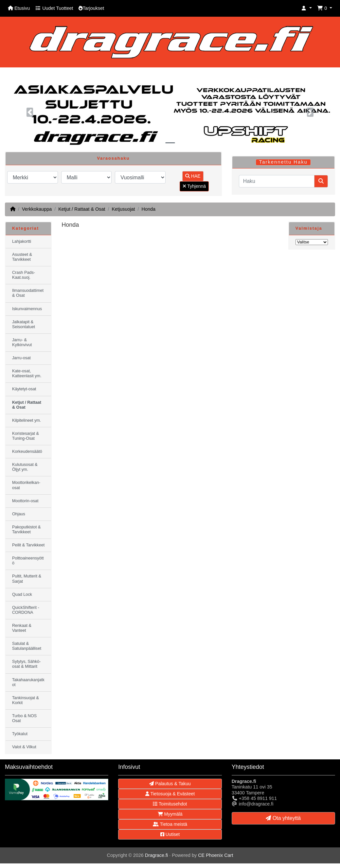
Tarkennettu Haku (283, 162)
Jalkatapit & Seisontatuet (24, 324)
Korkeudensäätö (27, 452)
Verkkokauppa (37, 209)
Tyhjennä (194, 186)
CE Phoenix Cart (215, 855)
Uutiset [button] (170, 834)
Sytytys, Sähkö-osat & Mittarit (27, 664)
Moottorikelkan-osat (26, 485)
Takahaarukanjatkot (28, 682)
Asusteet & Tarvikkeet (22, 257)
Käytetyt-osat (24, 389)
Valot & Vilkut (24, 747)
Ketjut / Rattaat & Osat (82, 209)
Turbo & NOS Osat (24, 718)
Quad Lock (22, 594)
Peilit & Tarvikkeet (28, 545)
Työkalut (20, 734)
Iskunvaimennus (27, 309)
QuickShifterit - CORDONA (26, 610)
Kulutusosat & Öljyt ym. (25, 467)
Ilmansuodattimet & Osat (28, 293)
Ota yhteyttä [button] (283, 818)
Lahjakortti (22, 241)
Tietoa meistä (170, 824)
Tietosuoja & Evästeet (170, 794)
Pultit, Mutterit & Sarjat (27, 579)
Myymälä (170, 814)
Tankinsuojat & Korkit (26, 700)
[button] (307, 8)
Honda (149, 209)
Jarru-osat (21, 358)
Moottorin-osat (25, 501)
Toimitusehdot (170, 804)
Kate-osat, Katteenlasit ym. (27, 373)
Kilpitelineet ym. (27, 420)
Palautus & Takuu (170, 784)
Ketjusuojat (123, 209)
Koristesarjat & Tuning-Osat (26, 436)
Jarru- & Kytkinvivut (22, 342)
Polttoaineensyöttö (28, 561)
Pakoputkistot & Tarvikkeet (27, 530)
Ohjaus (19, 514)
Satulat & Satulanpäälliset (27, 646)
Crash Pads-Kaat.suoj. (24, 275)
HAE (193, 176)
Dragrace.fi (156, 855)
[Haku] (277, 181)
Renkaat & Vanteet (22, 628)
